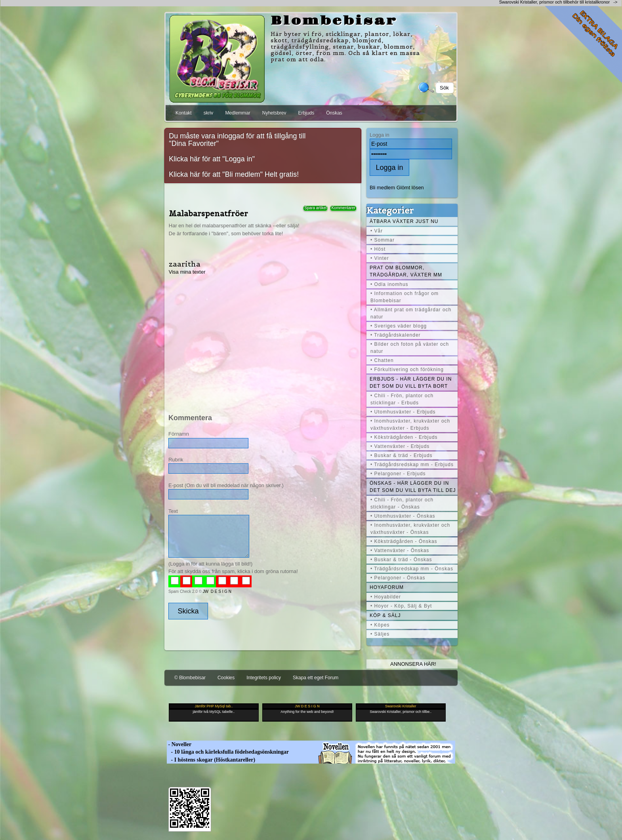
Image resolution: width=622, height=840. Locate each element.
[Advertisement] (262, 339)
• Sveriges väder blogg (399, 326)
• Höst (378, 249)
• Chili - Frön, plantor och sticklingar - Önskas (402, 503)
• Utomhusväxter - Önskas (403, 516)
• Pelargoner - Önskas (398, 578)
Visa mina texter (187, 272)
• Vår (377, 231)
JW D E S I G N (217, 591)
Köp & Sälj (385, 615)
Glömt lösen (410, 188)
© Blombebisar (190, 678)
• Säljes (380, 634)
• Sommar (383, 240)
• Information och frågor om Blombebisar (404, 297)
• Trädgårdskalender (396, 335)
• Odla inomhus (389, 284)
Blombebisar (334, 21)
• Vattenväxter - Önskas (400, 550)
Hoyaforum (387, 587)
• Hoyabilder (386, 597)
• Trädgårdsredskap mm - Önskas (412, 569)
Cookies (226, 678)
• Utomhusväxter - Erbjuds (403, 412)
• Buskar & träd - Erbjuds (402, 455)
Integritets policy (264, 678)
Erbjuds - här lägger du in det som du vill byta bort (411, 383)
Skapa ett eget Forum (316, 678)
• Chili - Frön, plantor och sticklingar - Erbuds (402, 399)
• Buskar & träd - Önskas (401, 560)
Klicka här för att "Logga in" (212, 159)
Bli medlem (382, 188)
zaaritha (185, 264)
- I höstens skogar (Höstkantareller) (211, 760)
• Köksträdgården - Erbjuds (404, 437)
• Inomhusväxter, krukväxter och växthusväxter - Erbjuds (410, 425)
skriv (209, 113)
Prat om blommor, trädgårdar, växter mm (406, 271)
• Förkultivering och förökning (407, 370)
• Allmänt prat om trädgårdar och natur (411, 313)
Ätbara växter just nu (404, 221)
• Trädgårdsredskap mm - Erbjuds (412, 465)
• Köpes (380, 625)
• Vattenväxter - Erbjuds (400, 446)
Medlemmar (238, 113)
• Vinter (380, 258)
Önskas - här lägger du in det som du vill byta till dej (413, 487)
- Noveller (179, 744)
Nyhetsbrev (274, 113)
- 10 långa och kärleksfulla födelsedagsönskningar (228, 752)
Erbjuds (306, 113)
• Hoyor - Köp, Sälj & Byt (401, 606)
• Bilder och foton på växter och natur (410, 348)
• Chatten (382, 360)
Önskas (334, 113)
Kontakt (184, 113)
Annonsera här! (413, 664)
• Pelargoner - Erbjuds (398, 474)
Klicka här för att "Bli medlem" (216, 174)
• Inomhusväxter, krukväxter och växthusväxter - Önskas (410, 529)
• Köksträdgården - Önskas (404, 541)
